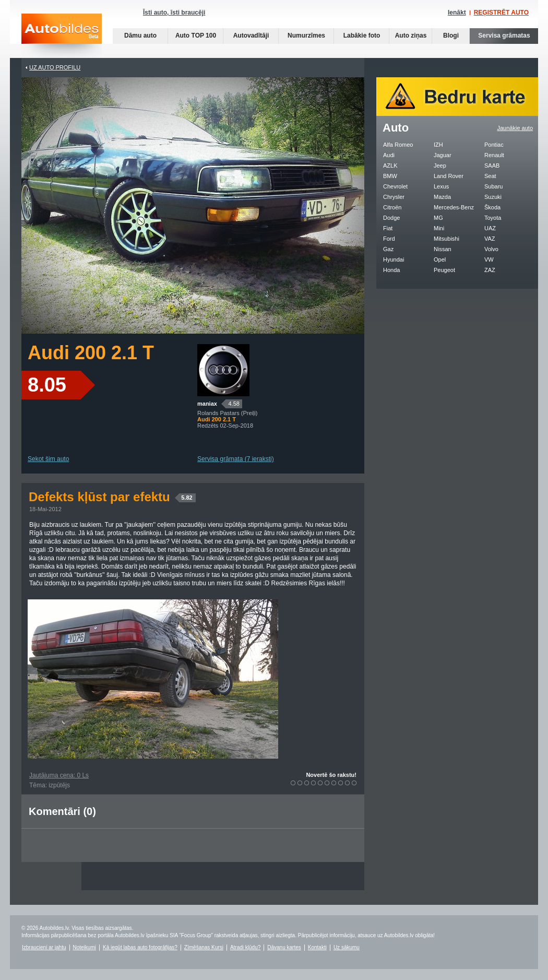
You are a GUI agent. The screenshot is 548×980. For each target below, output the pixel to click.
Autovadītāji (251, 36)
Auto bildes (62, 36)
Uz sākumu (347, 947)
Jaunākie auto (515, 128)
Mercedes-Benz (454, 207)
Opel (440, 259)
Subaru (493, 186)
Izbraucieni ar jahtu (44, 947)
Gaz (388, 249)
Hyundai (394, 259)
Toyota (493, 218)
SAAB (492, 166)
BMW (390, 176)
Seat (490, 176)
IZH (438, 145)
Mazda (442, 197)
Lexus (441, 186)
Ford (389, 239)
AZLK (390, 166)
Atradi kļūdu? (245, 947)
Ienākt (457, 13)
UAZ (490, 228)
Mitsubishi (446, 239)
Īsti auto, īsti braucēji (174, 13)
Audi (389, 155)
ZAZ (490, 270)
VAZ (490, 239)
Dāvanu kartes (284, 947)
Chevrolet (395, 186)
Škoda (492, 207)
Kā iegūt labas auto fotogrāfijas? (140, 947)
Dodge (391, 218)
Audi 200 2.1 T (91, 353)
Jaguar (443, 155)
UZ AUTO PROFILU (55, 67)
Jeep (440, 166)
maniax (207, 404)
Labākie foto (362, 36)
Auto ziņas (411, 36)
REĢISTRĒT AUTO (501, 13)
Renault (494, 155)
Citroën (392, 207)
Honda (391, 270)
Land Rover (449, 176)
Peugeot (444, 270)
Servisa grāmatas (504, 36)
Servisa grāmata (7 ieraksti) (236, 459)
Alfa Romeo (398, 145)
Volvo (491, 249)
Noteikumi (85, 947)
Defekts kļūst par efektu (112, 497)
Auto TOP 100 (196, 36)
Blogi (451, 36)
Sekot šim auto (48, 459)
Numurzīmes (306, 36)
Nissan (443, 249)
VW (489, 259)
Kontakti (317, 947)
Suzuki (493, 197)
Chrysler (394, 197)
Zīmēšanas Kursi (204, 947)
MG (438, 218)
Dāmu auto (140, 36)
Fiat (388, 228)
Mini (439, 228)
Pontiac (494, 145)
